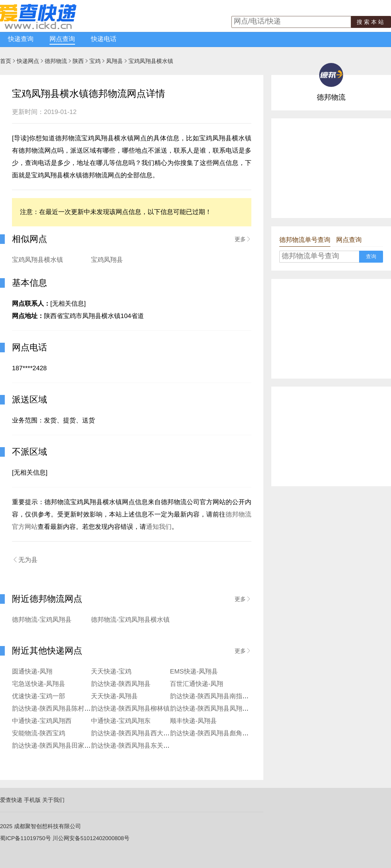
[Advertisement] (331, 168)
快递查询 (21, 39)
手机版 (32, 800)
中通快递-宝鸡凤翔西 (42, 721)
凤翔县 (115, 61)
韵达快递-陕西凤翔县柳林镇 (130, 709)
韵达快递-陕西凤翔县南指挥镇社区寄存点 (228, 696)
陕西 (78, 61)
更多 (243, 239)
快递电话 (104, 39)
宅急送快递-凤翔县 (39, 684)
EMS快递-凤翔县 (194, 672)
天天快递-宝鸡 (111, 672)
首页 (6, 61)
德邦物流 (56, 61)
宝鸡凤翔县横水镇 (38, 260)
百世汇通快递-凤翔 (196, 684)
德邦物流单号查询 (305, 240)
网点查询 (62, 39)
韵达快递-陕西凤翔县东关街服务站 (140, 746)
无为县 (25, 560)
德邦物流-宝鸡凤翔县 (42, 620)
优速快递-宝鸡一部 (39, 696)
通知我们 (159, 527)
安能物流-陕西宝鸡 (39, 733)
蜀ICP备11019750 (23, 838)
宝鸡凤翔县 (107, 260)
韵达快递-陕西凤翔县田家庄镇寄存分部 (67, 746)
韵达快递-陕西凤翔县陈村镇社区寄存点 (67, 709)
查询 (371, 256)
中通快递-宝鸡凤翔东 (121, 721)
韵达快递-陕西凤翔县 (121, 684)
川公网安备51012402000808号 (91, 838)
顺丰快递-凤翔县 (193, 721)
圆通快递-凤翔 (32, 672)
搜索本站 (371, 22)
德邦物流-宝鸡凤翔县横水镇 (130, 620)
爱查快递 (11, 800)
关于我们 (53, 800)
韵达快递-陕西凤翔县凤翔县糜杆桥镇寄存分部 (235, 709)
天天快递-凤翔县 (114, 696)
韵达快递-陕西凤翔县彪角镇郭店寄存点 (225, 733)
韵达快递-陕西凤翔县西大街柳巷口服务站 (149, 733)
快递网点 (28, 61)
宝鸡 (95, 61)
